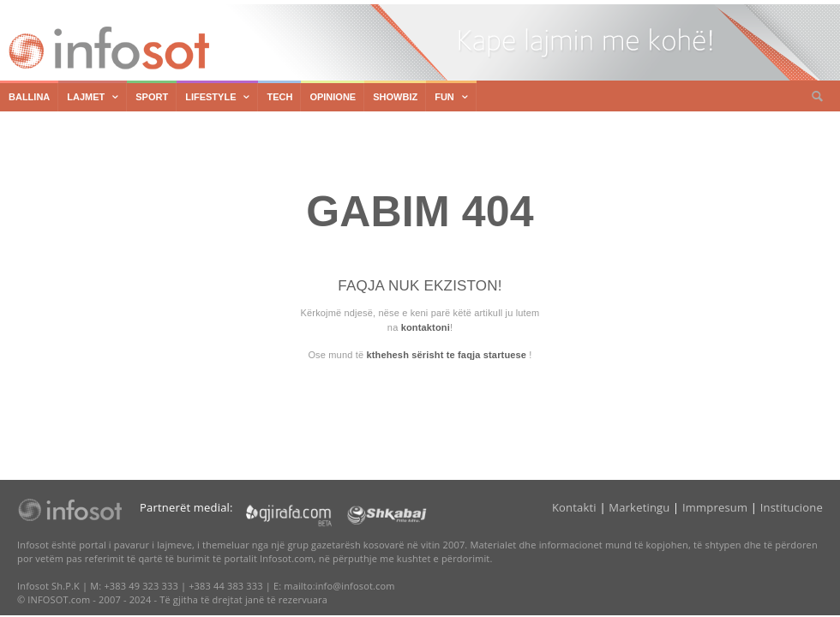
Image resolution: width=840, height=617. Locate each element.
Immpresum (715, 508)
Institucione (792, 508)
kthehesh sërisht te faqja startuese (446, 355)
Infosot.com (106, 48)
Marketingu (639, 508)
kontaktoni (426, 327)
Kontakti (574, 508)
